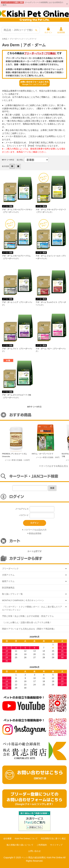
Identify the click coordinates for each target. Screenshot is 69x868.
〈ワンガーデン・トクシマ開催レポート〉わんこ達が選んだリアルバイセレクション (32, 608)
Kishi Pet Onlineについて (26, 839)
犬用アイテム (8, 575)
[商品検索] (21, 30)
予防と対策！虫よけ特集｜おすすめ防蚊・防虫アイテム (28, 616)
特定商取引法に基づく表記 (53, 839)
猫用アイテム (8, 581)
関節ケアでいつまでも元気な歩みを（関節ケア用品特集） (29, 629)
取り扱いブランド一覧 (12, 594)
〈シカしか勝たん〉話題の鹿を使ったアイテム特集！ (27, 622)
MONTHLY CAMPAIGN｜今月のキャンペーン (23, 600)
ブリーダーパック (17, 39)
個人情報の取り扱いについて (20, 845)
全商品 (5, 39)
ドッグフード (31, 39)
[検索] (36, 30)
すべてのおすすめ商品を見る (55, 466)
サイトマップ (56, 845)
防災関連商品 (8, 588)
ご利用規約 (42, 845)
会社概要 (7, 839)
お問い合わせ (34, 851)
